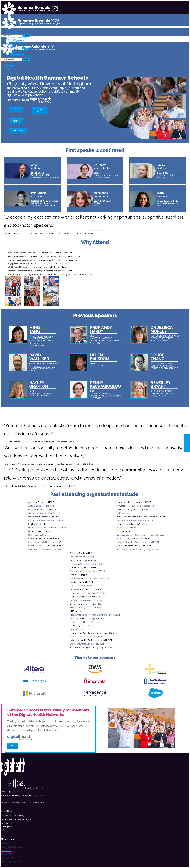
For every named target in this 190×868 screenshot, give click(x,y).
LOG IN (13, 746)
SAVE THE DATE (39, 111)
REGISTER (16, 110)
